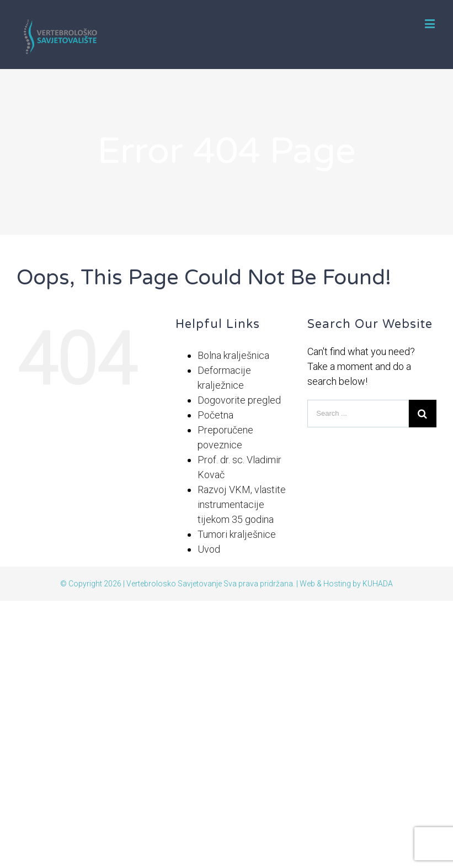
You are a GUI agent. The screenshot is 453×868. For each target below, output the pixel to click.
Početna (215, 415)
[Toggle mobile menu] (431, 23)
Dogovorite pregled (239, 400)
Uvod (209, 549)
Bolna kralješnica (233, 355)
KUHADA (378, 584)
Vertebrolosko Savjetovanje (174, 584)
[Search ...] (358, 414)
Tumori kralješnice (237, 534)
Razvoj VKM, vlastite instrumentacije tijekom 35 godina (242, 504)
